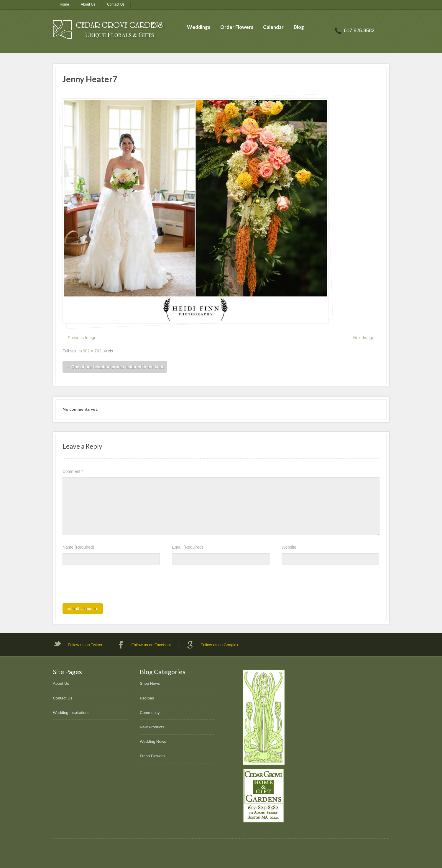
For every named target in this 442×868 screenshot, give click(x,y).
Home (64, 4)
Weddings (199, 27)
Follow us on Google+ (220, 645)
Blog (299, 27)
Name (78, 547)
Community (150, 713)
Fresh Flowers (152, 756)
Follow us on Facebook (152, 645)
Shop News (150, 683)
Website (289, 547)
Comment (73, 471)
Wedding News (153, 741)
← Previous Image (79, 338)
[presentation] (107, 586)
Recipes (147, 698)
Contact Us (116, 4)
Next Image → (366, 338)
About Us (88, 4)
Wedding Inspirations (71, 713)
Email (187, 547)
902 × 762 (92, 351)
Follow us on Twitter (85, 645)
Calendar (273, 27)
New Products (152, 727)
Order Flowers (237, 27)
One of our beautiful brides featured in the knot (115, 367)
